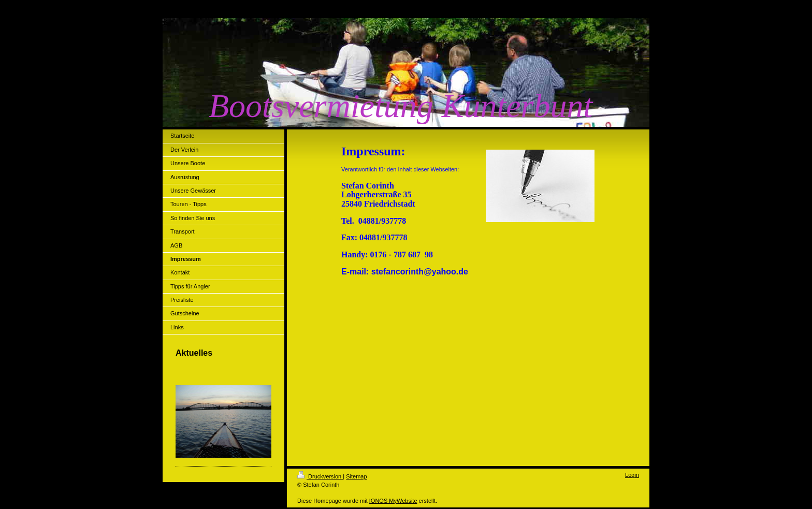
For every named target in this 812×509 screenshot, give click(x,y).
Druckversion (320, 476)
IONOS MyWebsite (393, 501)
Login (632, 475)
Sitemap (356, 476)
